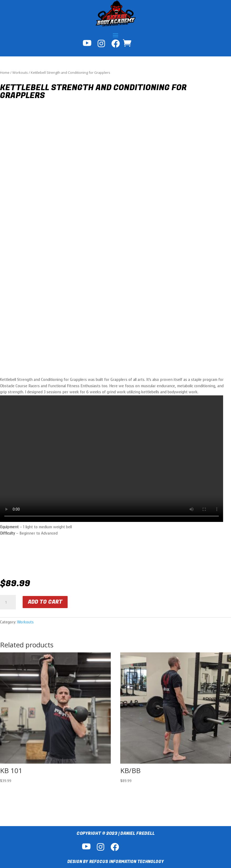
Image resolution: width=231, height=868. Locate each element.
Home (5, 72)
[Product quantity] (8, 602)
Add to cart (45, 602)
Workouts (20, 72)
